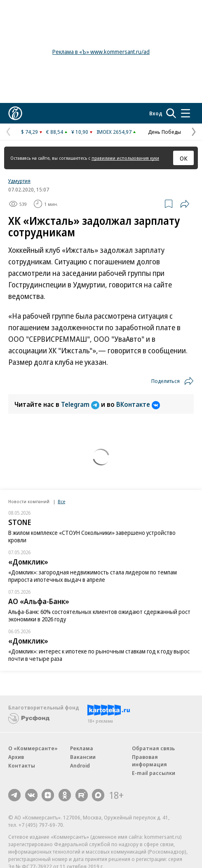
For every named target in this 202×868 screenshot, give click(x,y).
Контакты (22, 765)
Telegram (81, 404)
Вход (156, 113)
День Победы (164, 132)
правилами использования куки (125, 158)
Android (80, 765)
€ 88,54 (55, 132)
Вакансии (83, 757)
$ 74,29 (29, 132)
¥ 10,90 (80, 132)
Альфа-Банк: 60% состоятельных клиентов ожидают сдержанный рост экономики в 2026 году (99, 615)
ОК (184, 158)
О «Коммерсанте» (33, 748)
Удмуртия (19, 181)
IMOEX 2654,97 (114, 132)
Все (61, 501)
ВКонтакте (138, 404)
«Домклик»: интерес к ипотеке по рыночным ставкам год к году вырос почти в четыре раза (99, 655)
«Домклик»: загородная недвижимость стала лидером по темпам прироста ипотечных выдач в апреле (93, 576)
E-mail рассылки (154, 773)
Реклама (82, 748)
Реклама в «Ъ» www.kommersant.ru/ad (101, 52)
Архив (16, 757)
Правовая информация (149, 761)
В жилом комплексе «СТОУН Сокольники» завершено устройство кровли (92, 536)
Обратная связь (153, 748)
